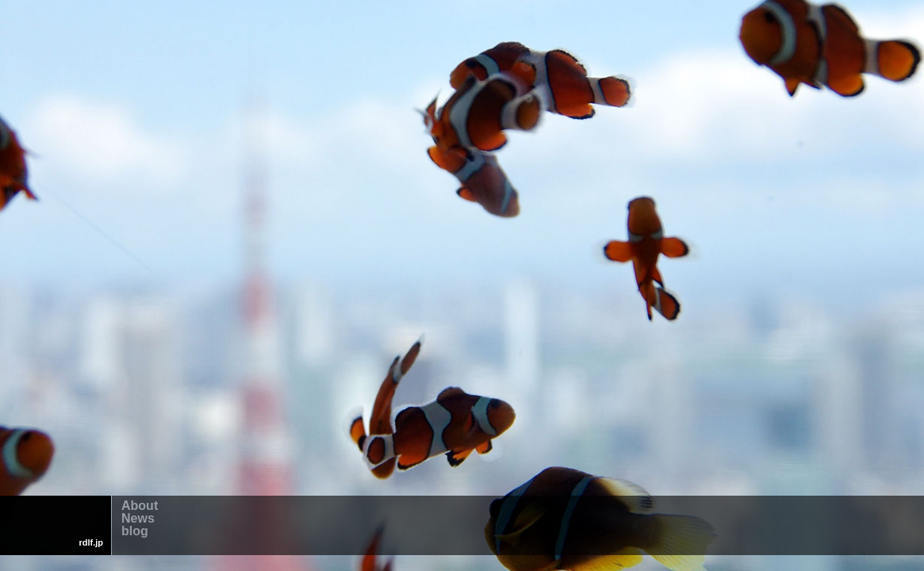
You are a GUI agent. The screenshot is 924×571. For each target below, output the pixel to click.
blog (135, 532)
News (138, 519)
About (140, 507)
